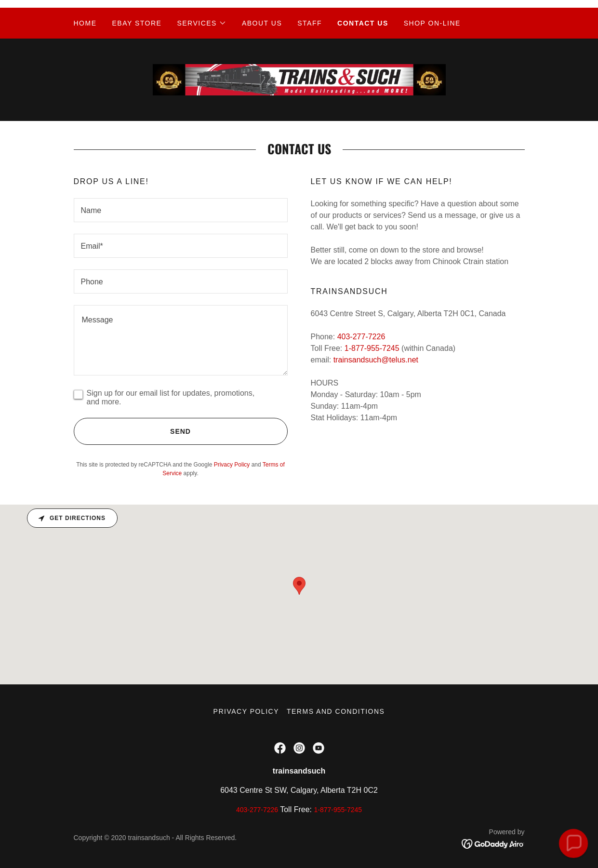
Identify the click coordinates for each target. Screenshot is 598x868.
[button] (202, 23)
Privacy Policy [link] (232, 465)
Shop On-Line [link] (432, 23)
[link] (299, 79)
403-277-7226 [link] (361, 337)
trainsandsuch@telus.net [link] (376, 360)
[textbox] (181, 210)
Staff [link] (310, 23)
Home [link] (85, 23)
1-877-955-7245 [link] (372, 348)
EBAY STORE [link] (137, 23)
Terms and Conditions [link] (336, 711)
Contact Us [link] (363, 23)
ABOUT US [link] (262, 23)
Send (132, 431)
